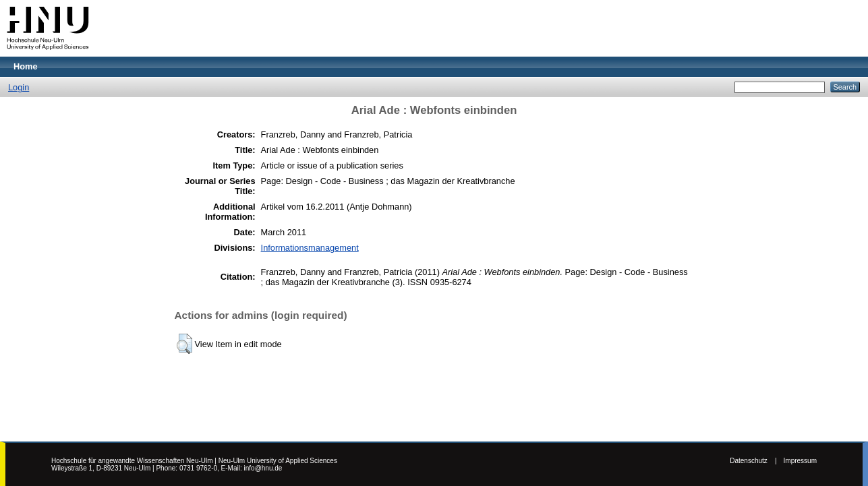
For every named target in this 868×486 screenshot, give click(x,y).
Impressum (800, 461)
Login (19, 87)
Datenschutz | (753, 461)
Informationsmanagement (310, 248)
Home (26, 66)
